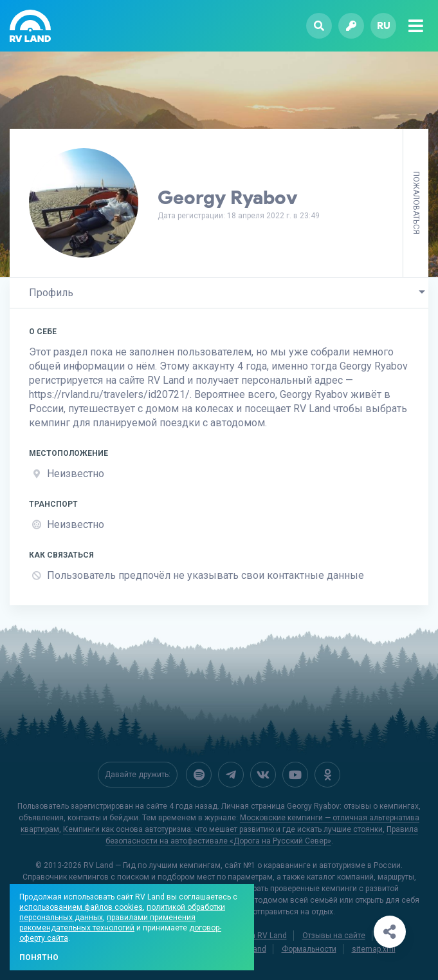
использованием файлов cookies (81, 907)
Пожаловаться (416, 203)
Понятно (39, 957)
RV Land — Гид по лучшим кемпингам (152, 865)
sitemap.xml (374, 949)
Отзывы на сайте (334, 936)
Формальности (309, 949)
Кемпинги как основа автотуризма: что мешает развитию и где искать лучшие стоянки (223, 829)
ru (384, 25)
